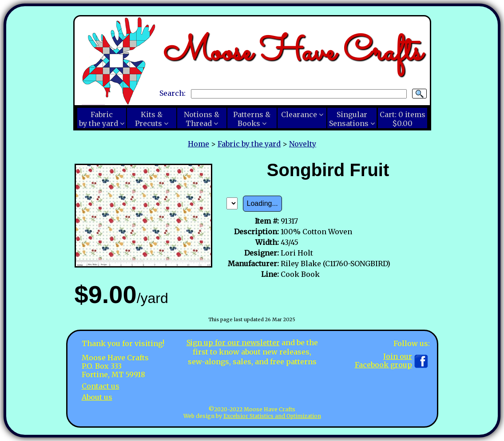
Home (198, 144)
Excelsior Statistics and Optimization (272, 416)
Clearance (299, 114)
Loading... (262, 203)
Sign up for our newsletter (233, 343)
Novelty (303, 144)
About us (97, 397)
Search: (173, 93)
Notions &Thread (202, 119)
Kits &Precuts (149, 119)
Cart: (403, 119)
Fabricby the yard (99, 119)
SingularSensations (349, 119)
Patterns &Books (252, 119)
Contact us (101, 386)
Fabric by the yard (249, 144)
